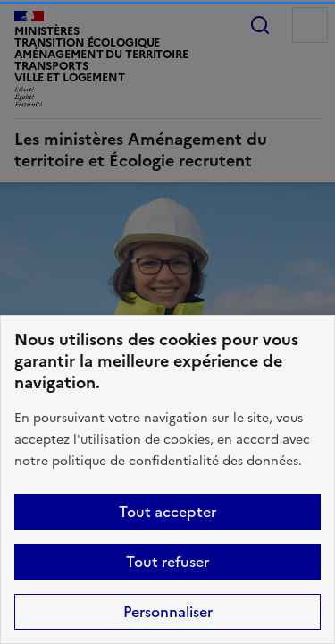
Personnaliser (168, 612)
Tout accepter (167, 512)
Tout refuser (167, 562)
